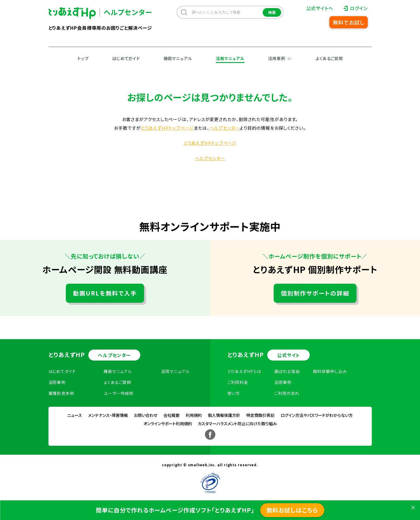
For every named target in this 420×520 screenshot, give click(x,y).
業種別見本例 (61, 393)
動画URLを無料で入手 (105, 293)
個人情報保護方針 (224, 415)
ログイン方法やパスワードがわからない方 (317, 415)
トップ (83, 58)
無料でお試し (348, 22)
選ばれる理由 (287, 371)
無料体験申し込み (330, 371)
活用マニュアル (230, 58)
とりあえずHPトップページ (167, 128)
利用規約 (194, 415)
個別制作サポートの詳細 (315, 293)
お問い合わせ (146, 415)
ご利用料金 (238, 382)
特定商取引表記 (260, 415)
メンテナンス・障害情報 (108, 415)
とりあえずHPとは (244, 371)
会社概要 (171, 415)
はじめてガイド (126, 58)
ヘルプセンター (225, 128)
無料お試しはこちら (292, 510)
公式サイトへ (320, 8)
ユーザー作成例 (118, 393)
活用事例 (277, 58)
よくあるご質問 (329, 58)
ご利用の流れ (287, 393)
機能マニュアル (178, 58)
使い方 (234, 393)
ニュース (75, 415)
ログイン (359, 8)
